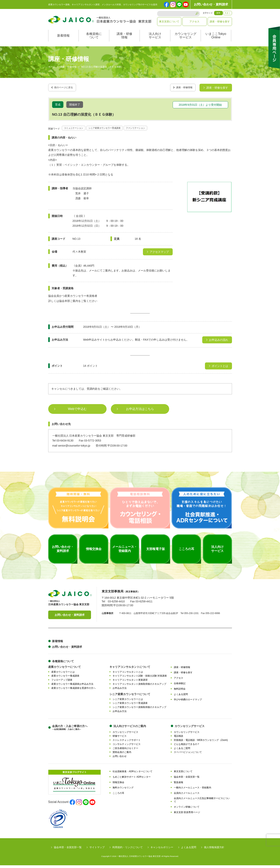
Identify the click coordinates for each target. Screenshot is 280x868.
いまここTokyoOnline (216, 40)
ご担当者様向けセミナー (125, 751)
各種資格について (94, 40)
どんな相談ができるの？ (187, 747)
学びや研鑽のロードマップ (188, 702)
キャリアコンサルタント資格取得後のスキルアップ (139, 687)
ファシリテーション (152, 130)
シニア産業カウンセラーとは (128, 702)
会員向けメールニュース (187, 796)
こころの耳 (118, 796)
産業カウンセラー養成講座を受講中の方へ (73, 691)
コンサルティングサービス (127, 747)
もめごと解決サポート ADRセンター (132, 779)
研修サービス (120, 739)
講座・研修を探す (220, 22)
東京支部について (169, 22)
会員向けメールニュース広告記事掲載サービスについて (202, 802)
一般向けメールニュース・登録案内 (192, 790)
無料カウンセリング (123, 790)
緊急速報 (178, 785)
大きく (227, 13)
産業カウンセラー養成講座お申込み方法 (72, 687)
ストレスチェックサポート (127, 743)
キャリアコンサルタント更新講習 (130, 683)
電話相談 (178, 739)
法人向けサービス (155, 40)
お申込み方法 (120, 691)
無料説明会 (180, 691)
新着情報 (63, 40)
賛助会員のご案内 (122, 755)
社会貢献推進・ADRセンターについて (133, 774)
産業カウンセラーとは (63, 674)
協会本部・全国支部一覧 (187, 779)
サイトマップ (97, 850)
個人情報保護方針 (214, 850)
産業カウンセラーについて (65, 669)
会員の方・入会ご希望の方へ (70, 730)
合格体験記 (180, 686)
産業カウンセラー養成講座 (65, 679)
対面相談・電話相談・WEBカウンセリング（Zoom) (201, 743)
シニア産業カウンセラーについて (130, 697)
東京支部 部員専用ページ (187, 815)
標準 (218, 13)
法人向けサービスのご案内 (130, 729)
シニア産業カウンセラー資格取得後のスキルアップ (139, 710)
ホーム (52, 71)
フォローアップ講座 (62, 683)
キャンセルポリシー (162, 850)
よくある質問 (181, 697)
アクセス (194, 22)
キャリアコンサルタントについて (130, 669)
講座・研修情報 (124, 40)
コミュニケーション (76, 130)
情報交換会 (118, 785)
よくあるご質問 (182, 751)
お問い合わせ (120, 759)
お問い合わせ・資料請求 (211, 4)
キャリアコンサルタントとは (128, 674)
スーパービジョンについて (188, 755)
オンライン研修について (187, 810)
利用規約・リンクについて (128, 850)
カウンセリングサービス (185, 40)
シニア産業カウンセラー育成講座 (114, 130)
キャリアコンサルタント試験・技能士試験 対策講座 (140, 679)
